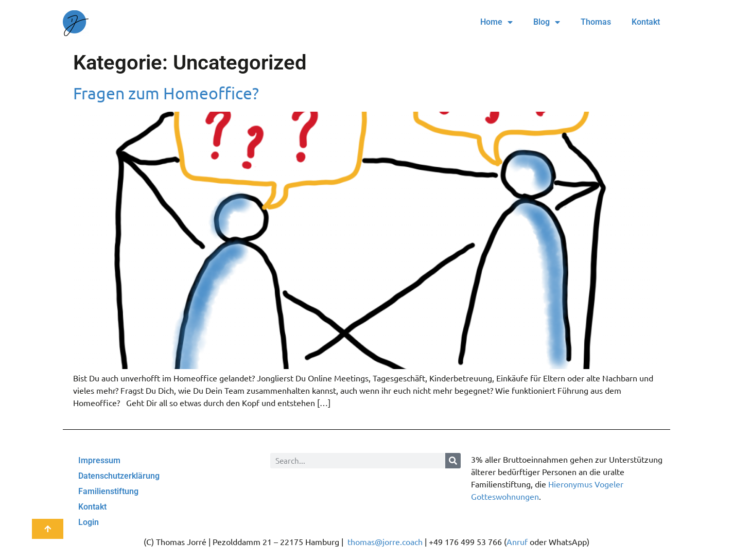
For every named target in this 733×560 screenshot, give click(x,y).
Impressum (99, 460)
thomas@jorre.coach (385, 541)
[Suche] (453, 461)
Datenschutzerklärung (119, 476)
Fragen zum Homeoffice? (166, 93)
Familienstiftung (108, 491)
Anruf (517, 541)
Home (496, 22)
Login (89, 522)
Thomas (596, 22)
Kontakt (646, 22)
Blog (547, 22)
